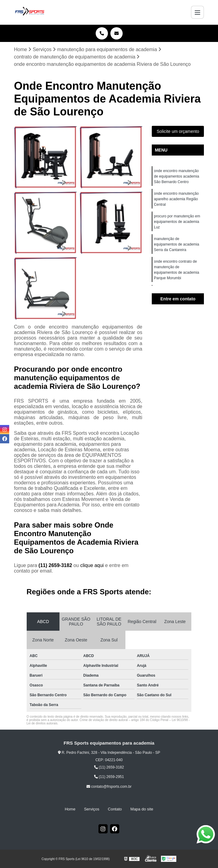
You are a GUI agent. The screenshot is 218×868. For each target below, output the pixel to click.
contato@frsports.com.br (109, 787)
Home (70, 809)
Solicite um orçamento (178, 131)
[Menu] (197, 12)
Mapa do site (142, 809)
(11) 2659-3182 (56, 565)
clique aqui (92, 565)
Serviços (92, 809)
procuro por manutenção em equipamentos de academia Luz (177, 222)
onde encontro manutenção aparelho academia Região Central (176, 199)
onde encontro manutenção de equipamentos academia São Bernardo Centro (176, 176)
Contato (115, 809)
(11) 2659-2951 (109, 777)
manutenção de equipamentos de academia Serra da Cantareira (176, 244)
